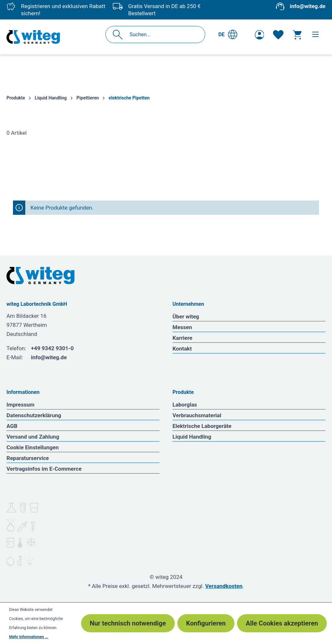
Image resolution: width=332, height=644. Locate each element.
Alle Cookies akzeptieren (282, 623)
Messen (182, 327)
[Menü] (315, 34)
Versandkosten (224, 586)
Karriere (182, 338)
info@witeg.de (308, 6)
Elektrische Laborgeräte (202, 426)
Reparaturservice (28, 458)
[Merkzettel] (278, 35)
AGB (12, 426)
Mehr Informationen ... (29, 637)
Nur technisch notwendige (128, 623)
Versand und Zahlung (33, 437)
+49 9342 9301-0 (53, 348)
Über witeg (186, 316)
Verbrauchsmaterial (197, 415)
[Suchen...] (162, 34)
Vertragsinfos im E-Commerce (44, 469)
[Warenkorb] (297, 35)
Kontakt (182, 349)
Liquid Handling (192, 437)
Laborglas (185, 405)
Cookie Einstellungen (33, 447)
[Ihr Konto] (260, 35)
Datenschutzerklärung (34, 415)
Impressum (20, 405)
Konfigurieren (206, 623)
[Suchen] (119, 34)
